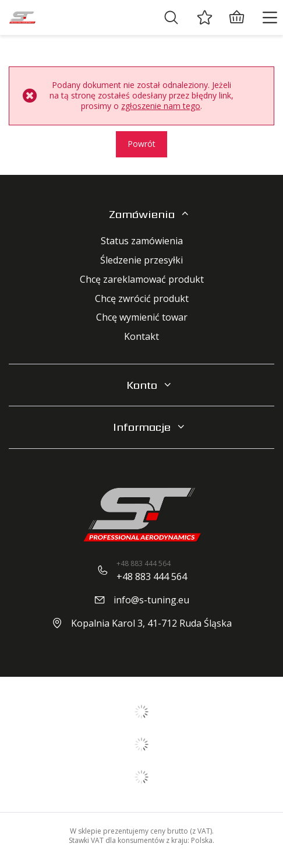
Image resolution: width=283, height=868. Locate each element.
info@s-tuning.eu (151, 600)
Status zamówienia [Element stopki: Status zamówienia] (142, 241)
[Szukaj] (171, 17)
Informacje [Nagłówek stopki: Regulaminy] (142, 427)
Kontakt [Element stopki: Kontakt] (141, 337)
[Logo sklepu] (22, 17)
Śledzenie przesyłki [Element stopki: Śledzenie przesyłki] (141, 260)
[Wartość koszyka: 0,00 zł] (236, 17)
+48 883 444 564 (152, 577)
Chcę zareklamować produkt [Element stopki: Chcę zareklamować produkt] (142, 280)
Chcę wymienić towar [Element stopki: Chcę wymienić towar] (142, 317)
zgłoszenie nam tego (161, 106)
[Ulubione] (204, 17)
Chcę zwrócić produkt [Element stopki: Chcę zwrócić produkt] (142, 299)
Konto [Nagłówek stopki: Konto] (142, 385)
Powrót (141, 144)
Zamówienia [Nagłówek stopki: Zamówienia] (142, 214)
